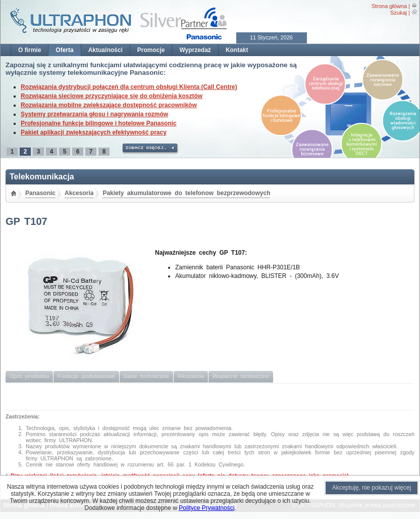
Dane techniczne (146, 376)
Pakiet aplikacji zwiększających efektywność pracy (94, 132)
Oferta (64, 50)
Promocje (151, 50)
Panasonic (40, 193)
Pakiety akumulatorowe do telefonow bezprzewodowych (186, 193)
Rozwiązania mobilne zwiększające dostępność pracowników (109, 105)
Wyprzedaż (195, 50)
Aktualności (106, 50)
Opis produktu (29, 376)
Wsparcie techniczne (241, 376)
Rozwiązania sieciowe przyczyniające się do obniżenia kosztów (112, 96)
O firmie (30, 50)
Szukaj (399, 13)
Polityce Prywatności (206, 508)
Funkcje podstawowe (86, 376)
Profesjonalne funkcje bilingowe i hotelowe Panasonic (99, 123)
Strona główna (389, 6)
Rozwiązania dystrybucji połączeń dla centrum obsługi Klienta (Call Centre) (129, 87)
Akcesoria (79, 193)
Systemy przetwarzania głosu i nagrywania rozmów (94, 114)
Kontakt (237, 50)
